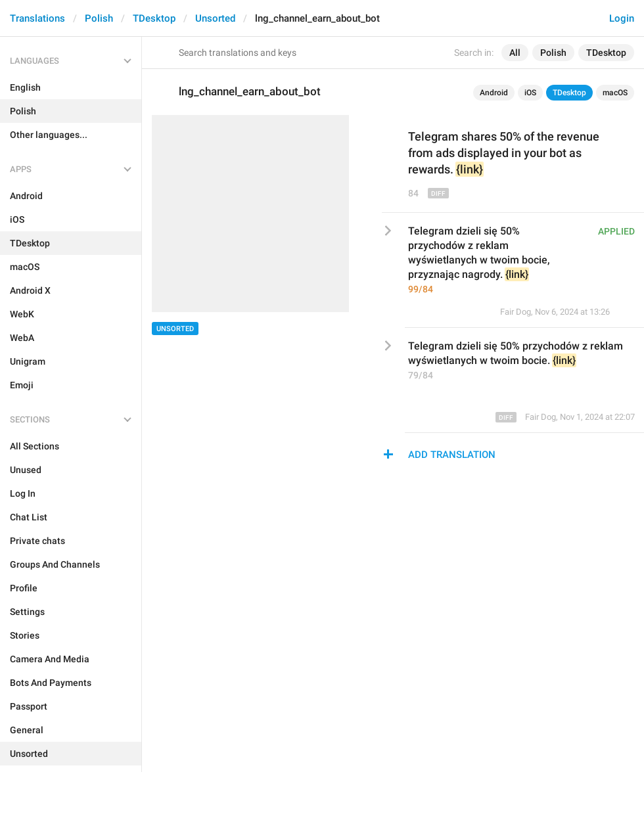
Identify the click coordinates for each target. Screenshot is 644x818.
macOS (615, 93)
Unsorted (215, 18)
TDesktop (154, 18)
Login (622, 18)
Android (494, 93)
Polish (99, 18)
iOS (530, 93)
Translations (37, 18)
